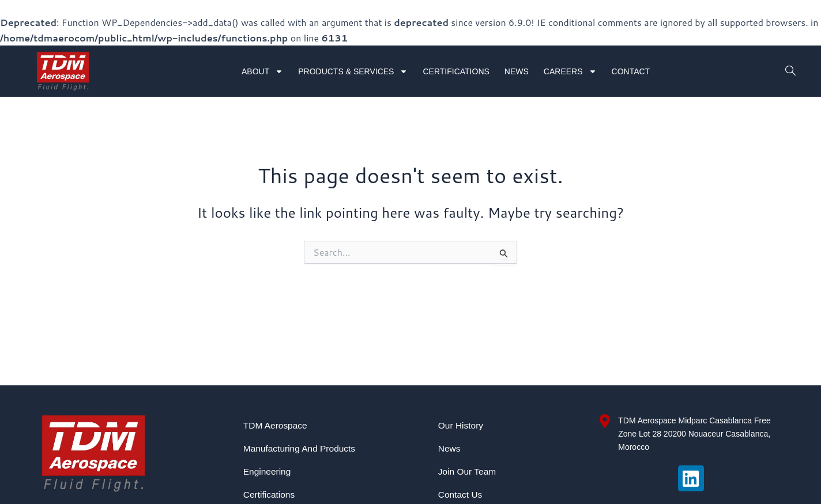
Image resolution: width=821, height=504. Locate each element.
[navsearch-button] (789, 71)
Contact (631, 71)
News (517, 71)
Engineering (268, 471)
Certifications (456, 71)
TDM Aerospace (276, 425)
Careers (570, 71)
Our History (462, 425)
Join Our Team (468, 471)
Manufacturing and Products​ (301, 448)
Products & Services (353, 71)
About (262, 71)
